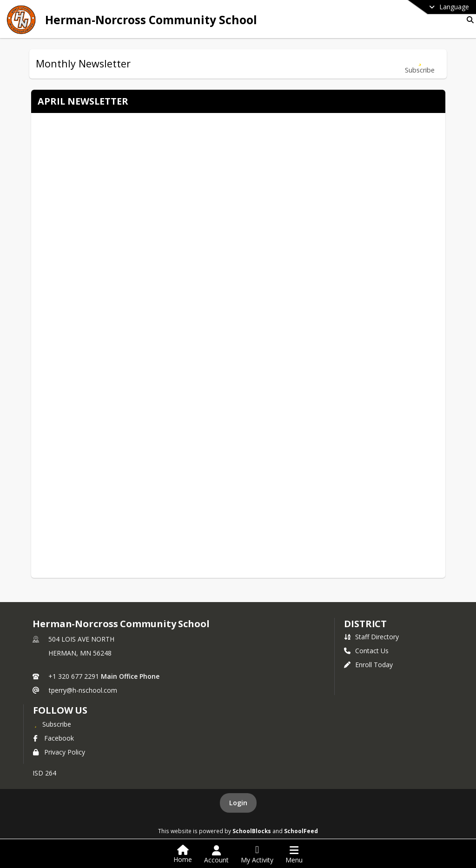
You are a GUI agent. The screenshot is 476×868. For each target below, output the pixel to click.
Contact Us (366, 651)
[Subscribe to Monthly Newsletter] (420, 64)
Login (238, 803)
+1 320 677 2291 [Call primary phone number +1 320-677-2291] (74, 676)
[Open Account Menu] (216, 855)
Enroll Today (368, 665)
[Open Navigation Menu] (294, 855)
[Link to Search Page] (468, 20)
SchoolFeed (301, 831)
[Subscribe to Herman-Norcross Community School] (52, 724)
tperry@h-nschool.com (83, 690)
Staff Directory (371, 637)
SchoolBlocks (252, 831)
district (365, 624)
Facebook (53, 738)
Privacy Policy (59, 752)
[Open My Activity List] (257, 855)
